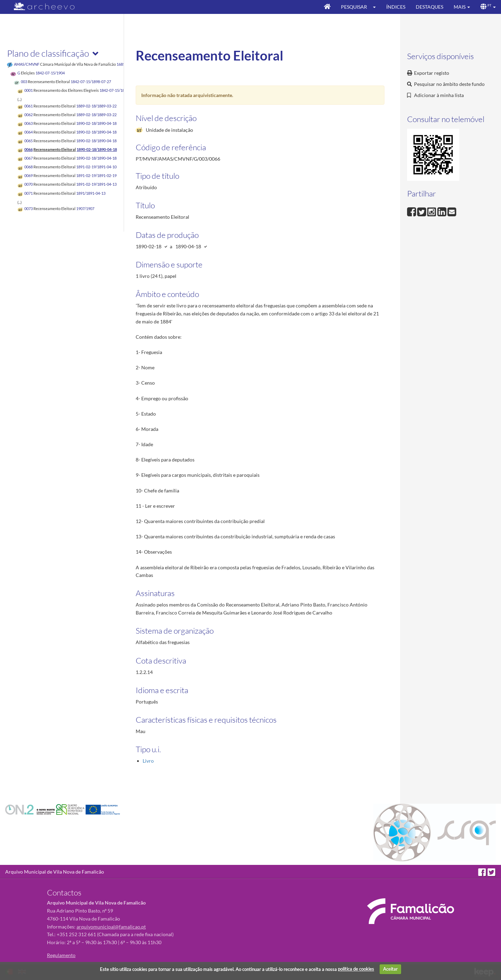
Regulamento (61, 955)
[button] (377, 7)
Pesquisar (354, 7)
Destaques (430, 7)
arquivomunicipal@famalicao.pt (111, 927)
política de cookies (356, 969)
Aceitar (390, 969)
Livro (148, 761)
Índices (396, 7)
